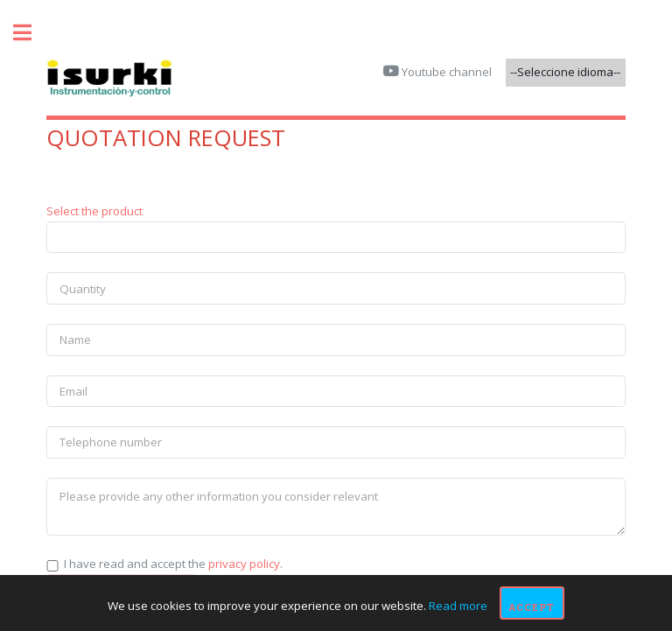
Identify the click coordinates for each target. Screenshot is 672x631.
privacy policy (244, 564)
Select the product (94, 211)
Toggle (31, 33)
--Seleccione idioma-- (565, 72)
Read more (458, 606)
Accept (532, 607)
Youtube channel (445, 72)
